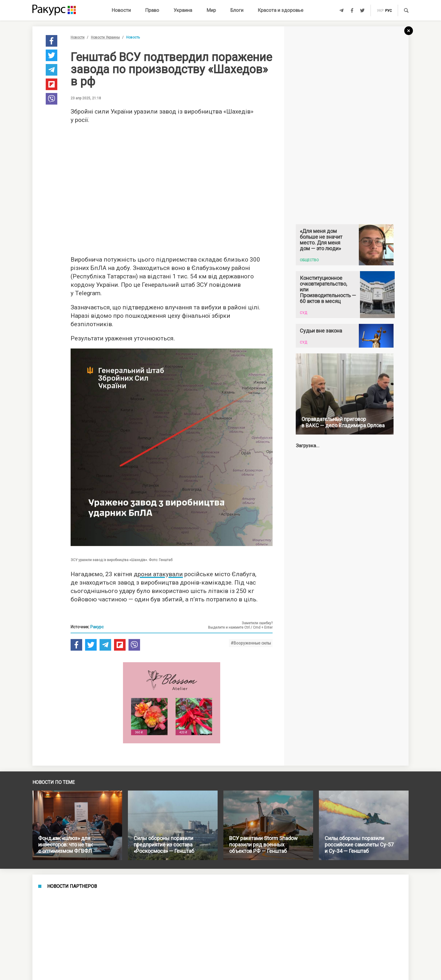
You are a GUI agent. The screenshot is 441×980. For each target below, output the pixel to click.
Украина (183, 10)
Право (152, 10)
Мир (211, 10)
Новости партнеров (72, 886)
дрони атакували (158, 574)
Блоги (237, 10)
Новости (121, 10)
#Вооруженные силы (251, 643)
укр (380, 11)
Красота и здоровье (281, 10)
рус (388, 11)
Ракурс (97, 627)
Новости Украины (105, 37)
